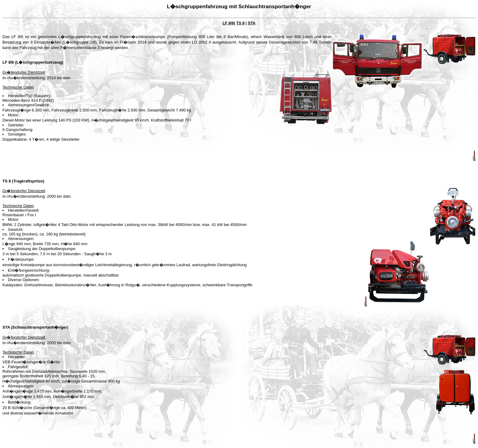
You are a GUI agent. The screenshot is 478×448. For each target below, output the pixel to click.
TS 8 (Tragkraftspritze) (23, 181)
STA (252, 23)
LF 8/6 (228, 23)
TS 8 (240, 23)
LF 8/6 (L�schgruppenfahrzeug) (33, 62)
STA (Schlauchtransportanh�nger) (35, 327)
